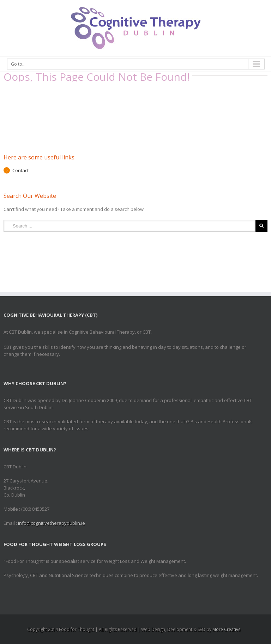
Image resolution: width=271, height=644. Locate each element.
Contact (20, 170)
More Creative (227, 629)
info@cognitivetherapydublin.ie (52, 523)
